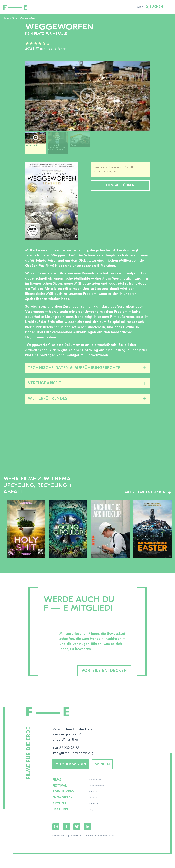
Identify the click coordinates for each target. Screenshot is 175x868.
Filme (15, 18)
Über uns (60, 810)
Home (6, 18)
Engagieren (63, 798)
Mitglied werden (71, 764)
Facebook (66, 827)
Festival (60, 786)
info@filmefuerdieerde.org (73, 753)
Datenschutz (60, 836)
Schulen (93, 792)
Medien (93, 798)
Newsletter (95, 780)
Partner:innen (96, 786)
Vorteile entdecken (104, 671)
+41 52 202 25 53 (66, 748)
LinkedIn (87, 827)
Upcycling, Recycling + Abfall (114, 167)
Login (92, 810)
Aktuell (60, 804)
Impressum (76, 836)
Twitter (77, 827)
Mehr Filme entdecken (145, 492)
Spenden (102, 764)
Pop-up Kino (63, 792)
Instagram (56, 827)
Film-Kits (94, 804)
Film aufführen (120, 185)
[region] (87, 145)
